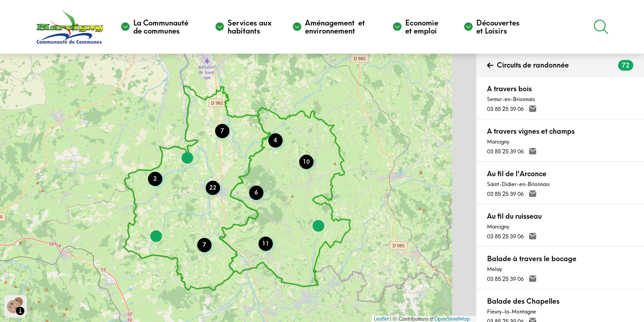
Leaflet (381, 319)
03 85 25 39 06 (505, 109)
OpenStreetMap (452, 319)
